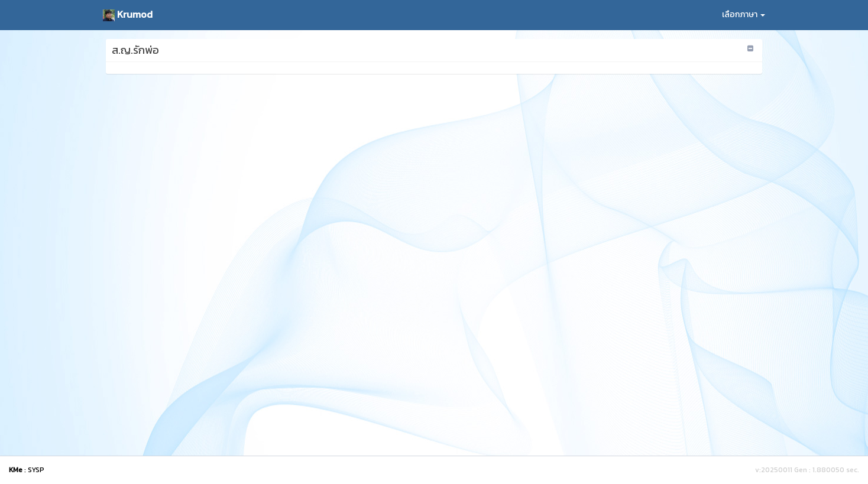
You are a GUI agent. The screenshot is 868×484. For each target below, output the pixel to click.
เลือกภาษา (744, 14)
